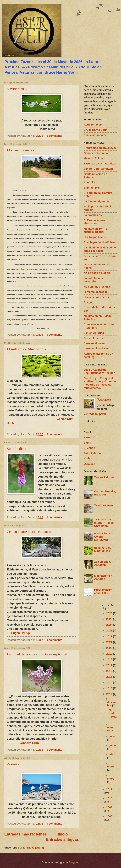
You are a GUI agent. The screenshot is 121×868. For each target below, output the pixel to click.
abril (112, 754)
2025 (110, 619)
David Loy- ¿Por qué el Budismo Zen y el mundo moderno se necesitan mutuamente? (100, 383)
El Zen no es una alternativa (94, 222)
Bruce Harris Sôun (96, 130)
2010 (109, 798)
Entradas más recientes (25, 834)
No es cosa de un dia (97, 273)
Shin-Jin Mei (92, 188)
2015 (110, 677)
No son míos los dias (97, 287)
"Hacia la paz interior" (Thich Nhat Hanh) (104, 523)
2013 (110, 688)
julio (112, 736)
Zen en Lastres (93, 338)
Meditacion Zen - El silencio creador (96, 230)
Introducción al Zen (96, 348)
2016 (110, 671)
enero (111, 779)
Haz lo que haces (95, 237)
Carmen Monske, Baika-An (105, 493)
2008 (109, 816)
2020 (110, 648)
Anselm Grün (30, 743)
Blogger (74, 862)
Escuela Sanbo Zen (96, 135)
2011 (109, 789)
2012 (110, 694)
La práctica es (93, 215)
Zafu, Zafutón (92, 453)
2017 (110, 665)
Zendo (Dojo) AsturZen (98, 169)
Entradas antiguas (62, 839)
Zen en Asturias (94, 333)
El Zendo (89, 448)
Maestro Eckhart (94, 158)
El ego (88, 302)
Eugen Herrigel (21, 633)
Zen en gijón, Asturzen (103, 563)
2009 (109, 807)
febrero (112, 767)
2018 (110, 659)
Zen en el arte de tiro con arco (29, 532)
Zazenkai (14, 764)
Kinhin (88, 458)
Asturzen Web (93, 125)
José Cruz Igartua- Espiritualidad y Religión (99, 371)
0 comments (54, 136)
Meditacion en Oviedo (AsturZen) (103, 537)
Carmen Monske (94, 343)
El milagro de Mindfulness (26, 349)
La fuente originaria (96, 201)
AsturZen (105, 400)
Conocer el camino (96, 153)
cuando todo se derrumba (94, 280)
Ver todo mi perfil (95, 414)
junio (113, 745)
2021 (110, 642)
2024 (110, 625)
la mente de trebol (95, 292)
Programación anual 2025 (100, 148)
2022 (110, 636)
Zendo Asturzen (104, 505)
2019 (110, 654)
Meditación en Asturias (103, 577)
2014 (110, 683)
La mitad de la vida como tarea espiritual (37, 654)
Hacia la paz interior (96, 297)
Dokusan (89, 464)
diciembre (111, 704)
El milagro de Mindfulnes (100, 242)
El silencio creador (21, 150)
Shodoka (89, 182)
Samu (87, 443)
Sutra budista (16, 449)
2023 (110, 631)
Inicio (63, 834)
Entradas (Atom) (33, 848)
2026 (110, 613)
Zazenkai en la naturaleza (100, 164)
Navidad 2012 (17, 89)
